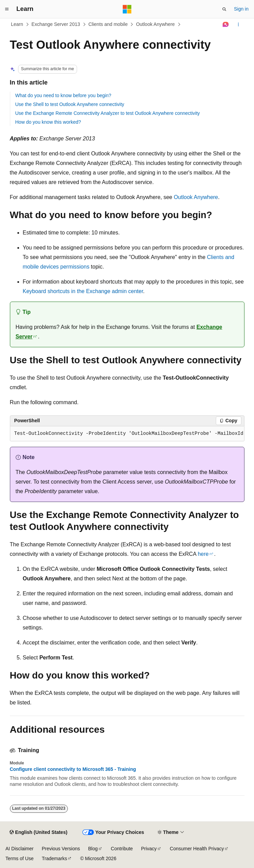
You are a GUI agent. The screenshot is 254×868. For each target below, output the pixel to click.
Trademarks (54, 858)
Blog (93, 849)
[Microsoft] (127, 9)
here (203, 554)
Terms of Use (19, 858)
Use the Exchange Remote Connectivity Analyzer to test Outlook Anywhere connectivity (108, 113)
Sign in (241, 9)
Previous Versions (61, 849)
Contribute (122, 849)
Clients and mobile (108, 24)
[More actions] (238, 25)
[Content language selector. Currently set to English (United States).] (38, 833)
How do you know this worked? (48, 122)
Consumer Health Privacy (197, 849)
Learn (17, 24)
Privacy (149, 849)
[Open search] (224, 9)
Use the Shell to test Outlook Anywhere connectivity (70, 104)
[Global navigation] (7, 9)
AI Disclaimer (19, 849)
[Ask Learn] (226, 25)
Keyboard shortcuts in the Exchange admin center (83, 291)
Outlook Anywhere (155, 24)
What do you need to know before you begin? (63, 95)
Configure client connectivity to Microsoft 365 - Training (73, 769)
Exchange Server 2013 (56, 24)
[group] (127, 434)
